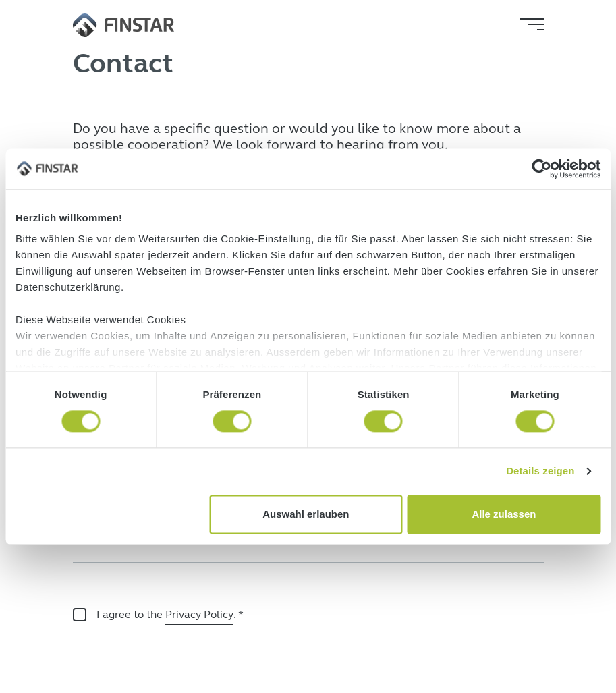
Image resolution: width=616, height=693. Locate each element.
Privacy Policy (199, 614)
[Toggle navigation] (532, 24)
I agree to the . (170, 616)
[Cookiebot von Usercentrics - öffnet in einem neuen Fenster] (541, 169)
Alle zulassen (504, 514)
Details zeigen (540, 471)
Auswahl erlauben (306, 514)
